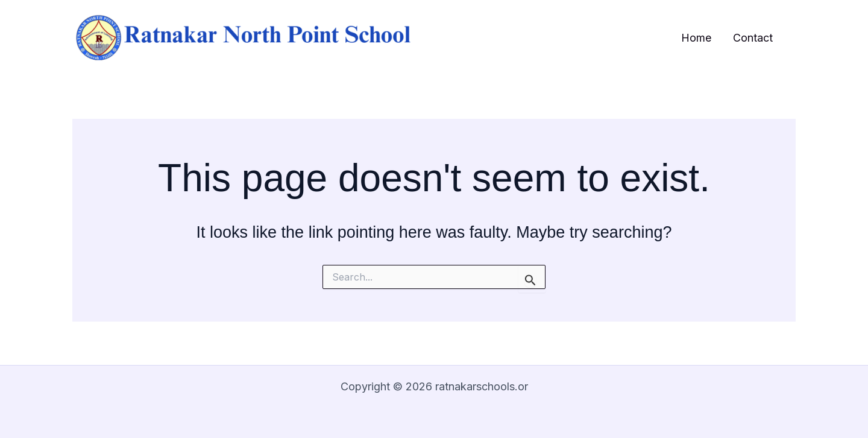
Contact (753, 38)
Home (696, 38)
